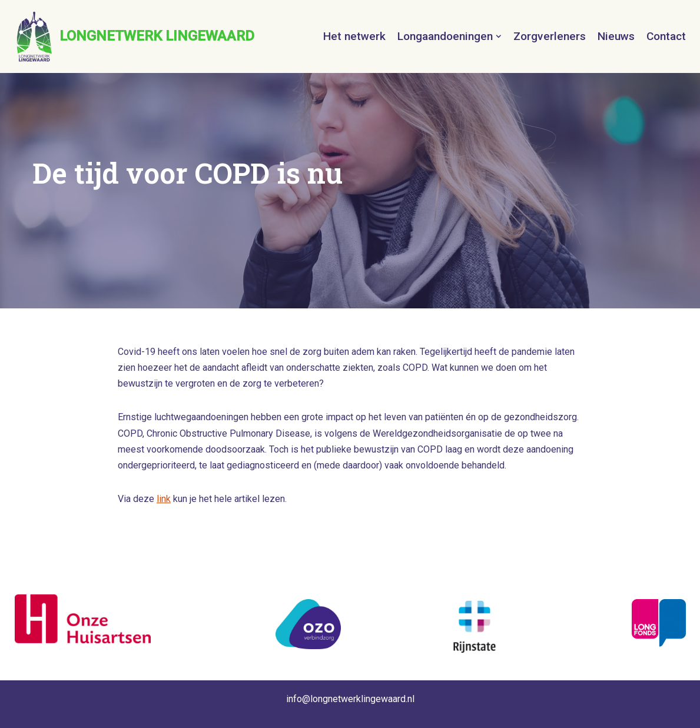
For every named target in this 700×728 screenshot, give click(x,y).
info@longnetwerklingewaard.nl (350, 699)
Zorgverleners (550, 36)
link (164, 499)
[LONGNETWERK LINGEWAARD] (135, 36)
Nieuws (616, 36)
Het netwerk (354, 36)
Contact (666, 36)
